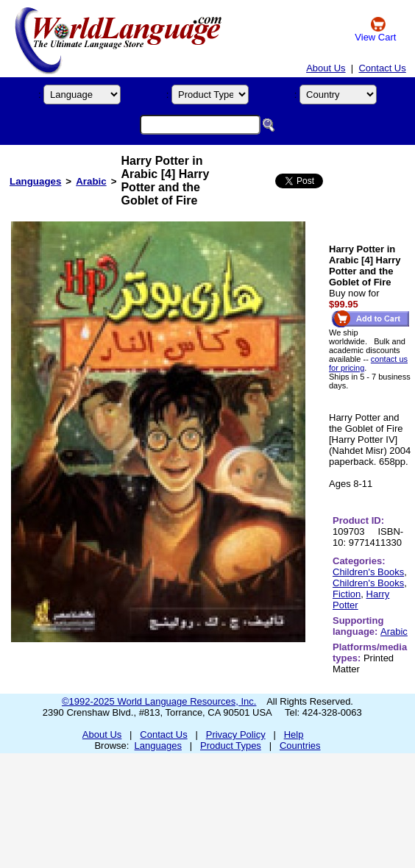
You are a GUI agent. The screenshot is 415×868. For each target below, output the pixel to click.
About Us (326, 68)
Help (294, 734)
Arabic (91, 181)
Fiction (347, 594)
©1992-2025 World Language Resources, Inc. (159, 701)
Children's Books (368, 572)
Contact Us (382, 68)
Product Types (231, 746)
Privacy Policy (236, 734)
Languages (35, 181)
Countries (300, 746)
